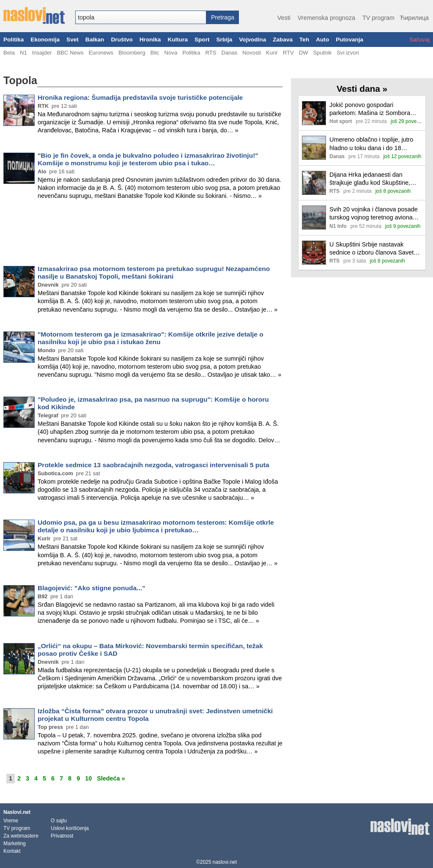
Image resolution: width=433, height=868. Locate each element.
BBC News (70, 53)
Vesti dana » (362, 89)
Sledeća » (111, 778)
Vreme (11, 821)
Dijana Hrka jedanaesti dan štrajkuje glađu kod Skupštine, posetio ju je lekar (370, 179)
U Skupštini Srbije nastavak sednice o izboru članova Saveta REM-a (373, 249)
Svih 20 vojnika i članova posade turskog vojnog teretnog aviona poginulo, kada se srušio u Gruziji (374, 214)
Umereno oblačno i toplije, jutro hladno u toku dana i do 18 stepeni (371, 144)
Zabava (283, 40)
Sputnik (323, 53)
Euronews (101, 53)
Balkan (95, 40)
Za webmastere (21, 836)
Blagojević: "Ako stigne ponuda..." (91, 588)
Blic (155, 53)
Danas (229, 53)
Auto (322, 40)
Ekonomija (45, 40)
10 (88, 778)
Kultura (178, 40)
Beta (9, 53)
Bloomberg (132, 53)
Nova (171, 53)
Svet (73, 40)
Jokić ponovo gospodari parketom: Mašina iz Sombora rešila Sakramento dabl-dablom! (372, 109)
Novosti (252, 53)
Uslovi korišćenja (70, 828)
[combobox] (141, 17)
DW (304, 53)
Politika (14, 40)
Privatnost (62, 836)
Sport (202, 40)
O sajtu (59, 821)
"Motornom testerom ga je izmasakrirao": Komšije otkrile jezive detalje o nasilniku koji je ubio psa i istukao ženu (151, 338)
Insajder (42, 53)
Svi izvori (348, 53)
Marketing (15, 843)
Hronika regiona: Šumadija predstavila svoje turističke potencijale (140, 97)
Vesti (284, 18)
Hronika (150, 40)
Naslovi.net (17, 812)
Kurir (272, 53)
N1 (23, 53)
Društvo (122, 40)
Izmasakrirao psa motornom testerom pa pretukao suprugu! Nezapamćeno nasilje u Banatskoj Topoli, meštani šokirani (154, 272)
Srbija (224, 40)
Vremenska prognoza (326, 18)
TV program (378, 18)
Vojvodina (252, 40)
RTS (211, 53)
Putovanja (349, 40)
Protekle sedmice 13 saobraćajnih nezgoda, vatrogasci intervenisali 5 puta (153, 465)
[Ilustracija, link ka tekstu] (314, 114)
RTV (288, 53)
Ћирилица (414, 18)
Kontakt (12, 851)
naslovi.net (225, 862)
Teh (304, 40)
